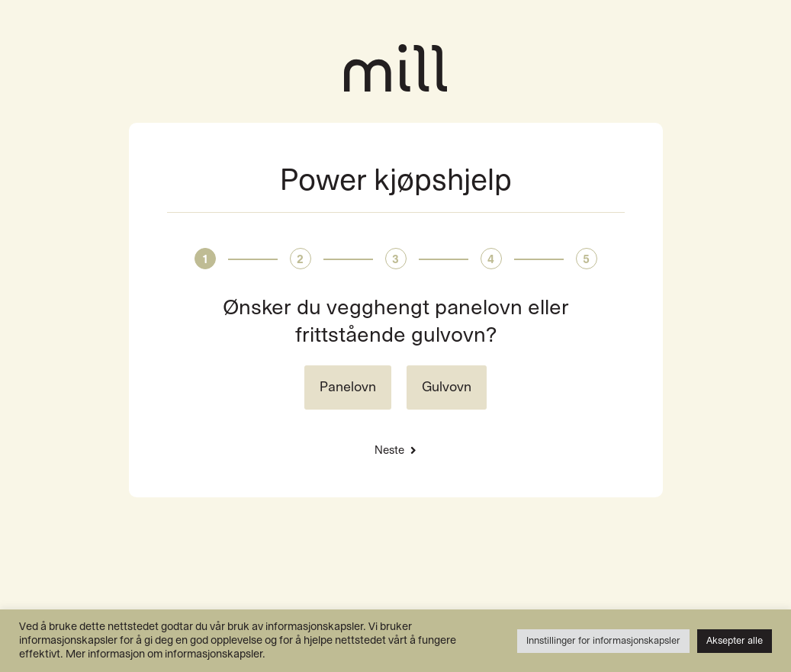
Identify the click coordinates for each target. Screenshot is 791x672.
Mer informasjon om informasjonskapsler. (166, 654)
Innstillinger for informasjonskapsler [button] (603, 641)
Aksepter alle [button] (735, 641)
